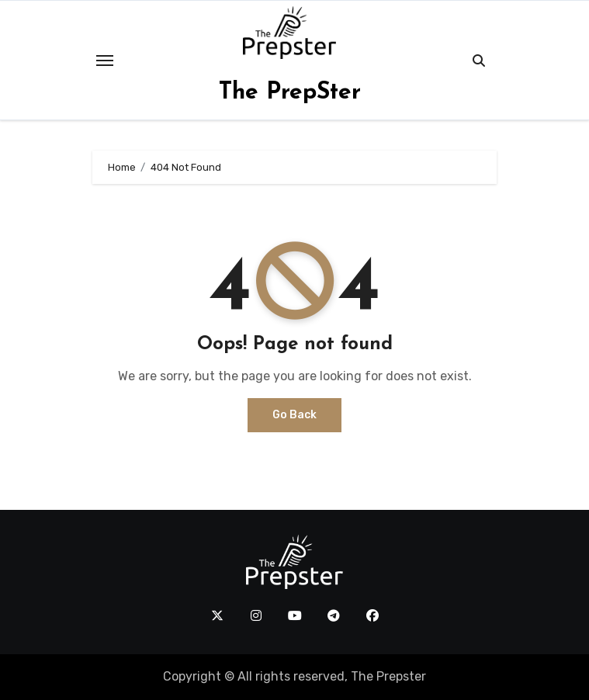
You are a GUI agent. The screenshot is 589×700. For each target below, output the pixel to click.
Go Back (294, 415)
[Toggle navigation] (105, 61)
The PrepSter (290, 93)
